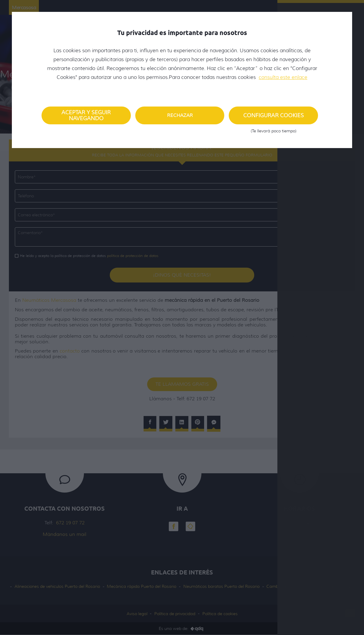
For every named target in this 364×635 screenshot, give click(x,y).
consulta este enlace (283, 77)
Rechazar (180, 115)
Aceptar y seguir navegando (86, 115)
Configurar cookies (273, 118)
